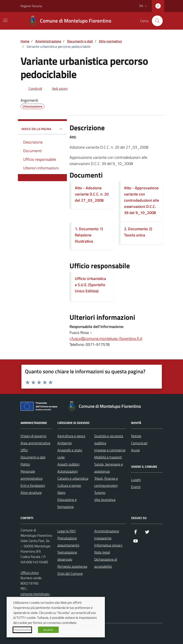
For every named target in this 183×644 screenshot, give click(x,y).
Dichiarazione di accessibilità (106, 563)
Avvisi (135, 450)
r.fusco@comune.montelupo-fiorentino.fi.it (106, 338)
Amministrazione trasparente (107, 535)
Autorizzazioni (68, 471)
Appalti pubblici (68, 464)
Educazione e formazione (67, 503)
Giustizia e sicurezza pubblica (109, 439)
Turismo (100, 493)
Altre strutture (31, 493)
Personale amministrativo (32, 475)
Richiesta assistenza (72, 566)
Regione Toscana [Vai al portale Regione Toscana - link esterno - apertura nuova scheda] (31, 6)
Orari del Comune (70, 573)
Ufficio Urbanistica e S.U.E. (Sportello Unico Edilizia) (90, 285)
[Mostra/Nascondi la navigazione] (5, 20)
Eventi (136, 487)
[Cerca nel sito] (157, 21)
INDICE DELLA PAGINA (42, 129)
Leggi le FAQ (67, 531)
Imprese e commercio (110, 450)
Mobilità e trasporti (108, 457)
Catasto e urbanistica (73, 478)
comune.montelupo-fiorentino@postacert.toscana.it (44, 596)
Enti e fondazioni (33, 485)
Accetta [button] (48, 630)
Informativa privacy (108, 545)
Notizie (136, 436)
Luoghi (136, 480)
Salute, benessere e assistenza (109, 468)
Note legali (102, 552)
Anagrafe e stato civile (70, 454)
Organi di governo (33, 436)
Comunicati (139, 443)
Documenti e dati (33, 457)
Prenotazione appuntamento (68, 542)
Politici (25, 464)
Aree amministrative (35, 443)
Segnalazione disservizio (67, 556)
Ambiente (65, 443)
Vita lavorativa (105, 500)
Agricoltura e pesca (71, 436)
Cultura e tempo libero (69, 489)
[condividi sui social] (32, 88)
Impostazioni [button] (22, 630)
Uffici (24, 450)
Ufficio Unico (30, 573)
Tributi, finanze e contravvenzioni (106, 482)
